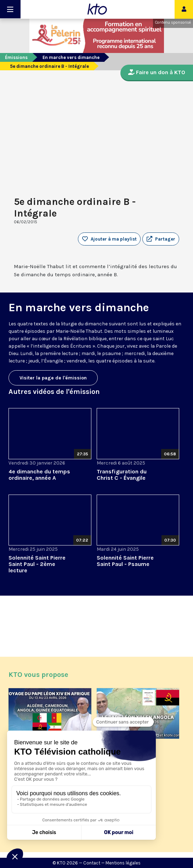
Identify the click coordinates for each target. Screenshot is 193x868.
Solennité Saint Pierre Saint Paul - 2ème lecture (37, 564)
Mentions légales (123, 863)
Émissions (16, 57)
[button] (161, 239)
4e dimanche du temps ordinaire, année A (39, 475)
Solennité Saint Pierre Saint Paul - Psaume (125, 561)
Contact (92, 863)
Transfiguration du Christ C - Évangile (122, 475)
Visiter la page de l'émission (53, 378)
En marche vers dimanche (71, 57)
